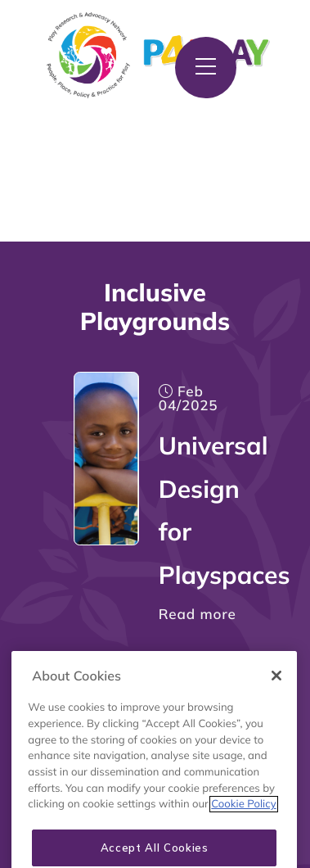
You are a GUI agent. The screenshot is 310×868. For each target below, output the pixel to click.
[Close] (276, 689)
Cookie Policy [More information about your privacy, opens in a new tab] (243, 818)
